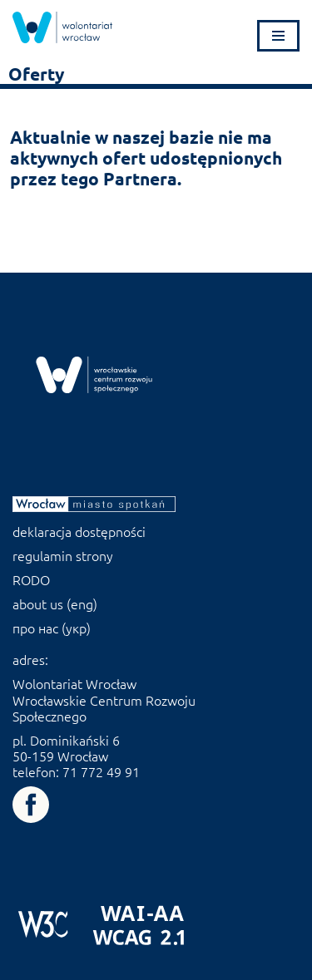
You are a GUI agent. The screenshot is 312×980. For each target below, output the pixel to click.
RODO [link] (31, 579)
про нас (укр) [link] (52, 628)
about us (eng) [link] (55, 603)
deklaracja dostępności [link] (79, 531)
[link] (62, 27)
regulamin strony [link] (63, 555)
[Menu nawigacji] (278, 36)
